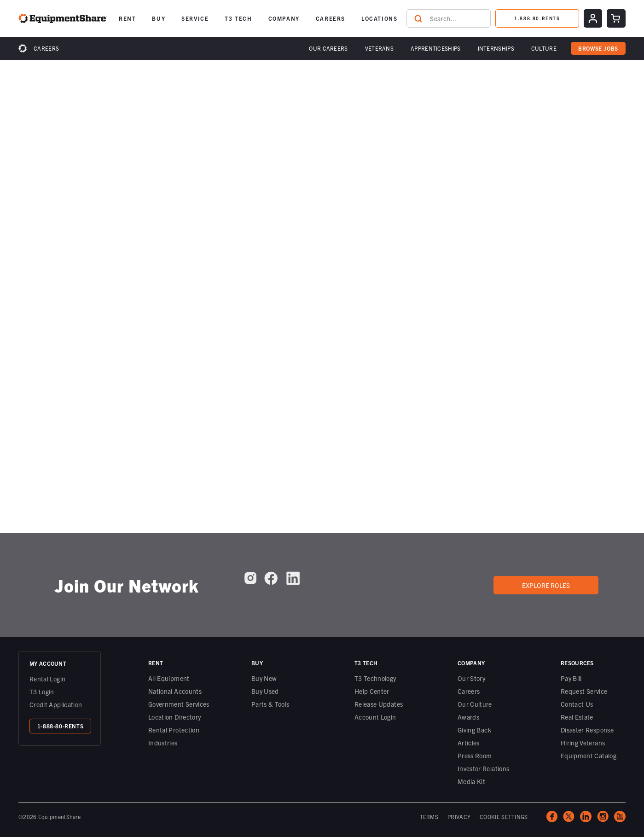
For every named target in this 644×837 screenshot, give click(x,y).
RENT (127, 18)
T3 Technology (375, 678)
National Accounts (175, 691)
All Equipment (169, 678)
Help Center (372, 691)
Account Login (375, 717)
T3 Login (42, 692)
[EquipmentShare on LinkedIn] (293, 582)
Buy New (264, 678)
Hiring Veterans (583, 743)
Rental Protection (174, 730)
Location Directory (174, 717)
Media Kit (471, 781)
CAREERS (331, 18)
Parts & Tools (270, 704)
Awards (468, 717)
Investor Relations (483, 768)
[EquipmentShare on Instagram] (250, 581)
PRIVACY (459, 817)
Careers (46, 48)
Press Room (475, 756)
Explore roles (546, 585)
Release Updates (379, 704)
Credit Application (56, 704)
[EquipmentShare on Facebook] (271, 582)
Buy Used (265, 691)
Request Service (584, 691)
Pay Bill (571, 678)
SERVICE (195, 18)
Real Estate (577, 717)
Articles (469, 743)
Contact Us (577, 704)
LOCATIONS (379, 18)
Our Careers (328, 48)
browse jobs (598, 48)
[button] (328, 48)
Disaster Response (587, 730)
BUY (159, 18)
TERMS (429, 817)
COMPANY (284, 18)
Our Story (471, 678)
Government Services (179, 704)
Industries (163, 743)
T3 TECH (238, 18)
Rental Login (47, 679)
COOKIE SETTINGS (504, 817)
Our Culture (475, 704)
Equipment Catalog (589, 756)
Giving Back (474, 730)
